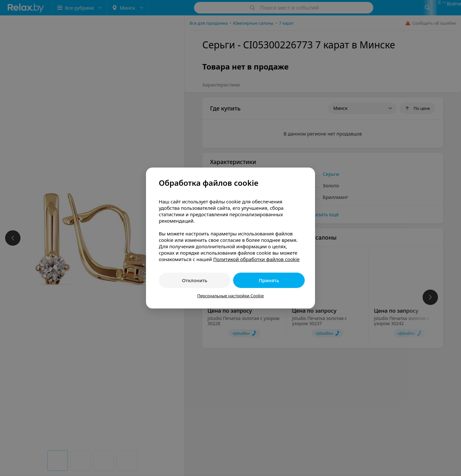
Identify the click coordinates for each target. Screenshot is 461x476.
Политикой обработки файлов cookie (256, 259)
